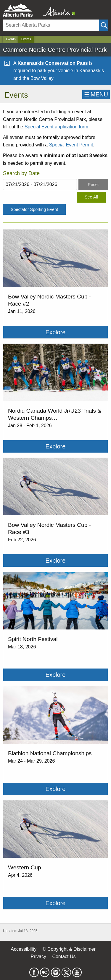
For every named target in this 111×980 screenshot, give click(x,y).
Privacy (38, 956)
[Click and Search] (104, 25)
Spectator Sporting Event (34, 209)
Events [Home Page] (26, 39)
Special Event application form (56, 127)
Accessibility (24, 949)
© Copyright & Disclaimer (69, 949)
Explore (56, 332)
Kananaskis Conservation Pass (53, 63)
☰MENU (96, 94)
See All (91, 197)
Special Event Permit (71, 145)
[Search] (51, 25)
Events (11, 39)
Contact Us (64, 956)
